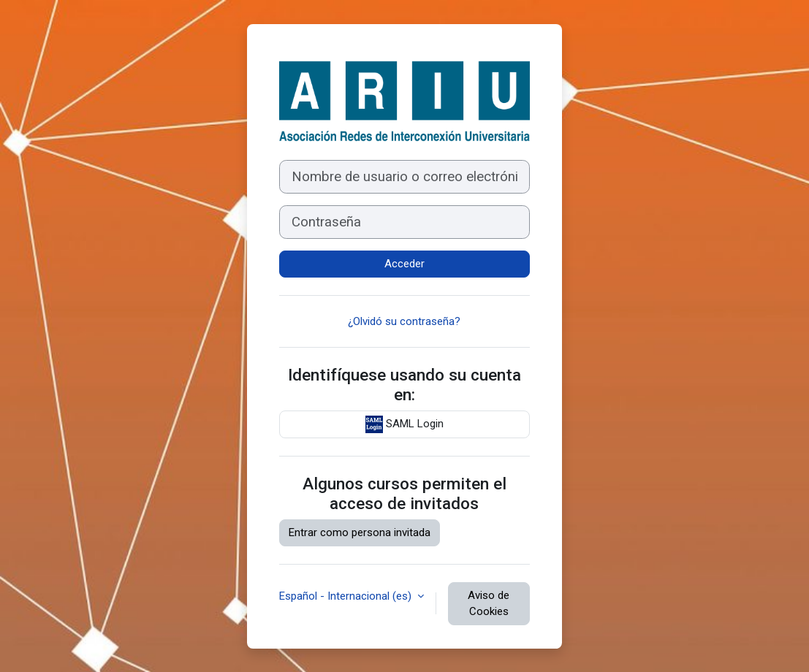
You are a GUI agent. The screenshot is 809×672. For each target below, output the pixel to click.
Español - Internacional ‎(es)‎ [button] (347, 596)
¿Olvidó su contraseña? (404, 321)
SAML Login (405, 424)
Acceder (405, 264)
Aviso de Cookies (489, 604)
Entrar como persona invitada (360, 532)
